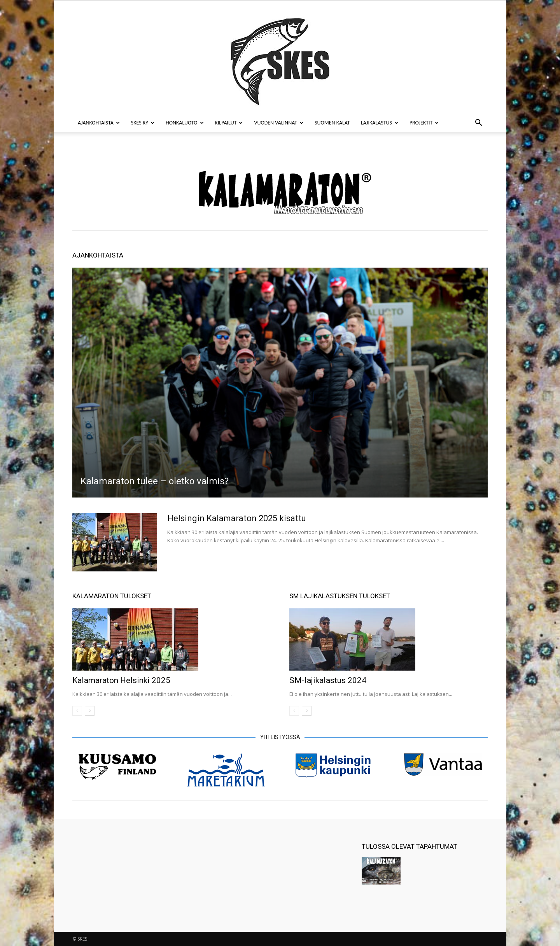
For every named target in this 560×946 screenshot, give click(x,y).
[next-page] (90, 711)
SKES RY (143, 123)
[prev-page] (77, 711)
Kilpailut (229, 123)
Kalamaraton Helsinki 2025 (121, 680)
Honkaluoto (185, 123)
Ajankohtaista (99, 123)
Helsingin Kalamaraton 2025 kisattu (237, 518)
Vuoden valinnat (279, 123)
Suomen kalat (332, 123)
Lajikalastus (380, 123)
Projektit (424, 123)
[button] (478, 124)
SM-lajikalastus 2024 (328, 680)
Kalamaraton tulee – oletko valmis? (155, 481)
